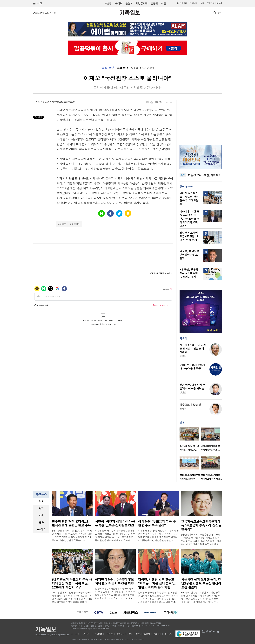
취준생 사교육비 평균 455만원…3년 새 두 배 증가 (189, 236)
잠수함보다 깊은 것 (190, 405)
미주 (203, 3)
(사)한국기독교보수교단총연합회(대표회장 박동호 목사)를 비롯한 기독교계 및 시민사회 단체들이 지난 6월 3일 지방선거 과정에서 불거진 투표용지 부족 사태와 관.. (201, 539)
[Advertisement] (201, 120)
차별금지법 (142, 3)
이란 (163, 3)
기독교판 (183, 3)
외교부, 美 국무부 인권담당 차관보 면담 (189, 255)
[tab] (41, 501)
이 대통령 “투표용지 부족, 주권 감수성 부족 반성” (157, 524)
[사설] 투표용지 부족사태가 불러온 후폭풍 (192, 367)
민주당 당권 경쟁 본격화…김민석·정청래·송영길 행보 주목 (71, 524)
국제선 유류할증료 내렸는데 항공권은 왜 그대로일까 (189, 199)
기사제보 (109, 634)
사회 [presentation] (41, 515)
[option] (190, 440)
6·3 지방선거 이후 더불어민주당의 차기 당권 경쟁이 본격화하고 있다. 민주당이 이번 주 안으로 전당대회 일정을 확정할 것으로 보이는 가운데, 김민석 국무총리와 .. (72, 535)
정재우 (183, 409)
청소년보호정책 (143, 634)
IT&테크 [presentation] (41, 529)
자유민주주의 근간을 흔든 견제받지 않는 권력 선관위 (193, 349)
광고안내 (87, 634)
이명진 (183, 356)
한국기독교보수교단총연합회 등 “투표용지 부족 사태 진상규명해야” (201, 525)
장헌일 (183, 392)
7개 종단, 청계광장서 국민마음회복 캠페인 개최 (189, 273)
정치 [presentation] (41, 501)
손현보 (129, 3)
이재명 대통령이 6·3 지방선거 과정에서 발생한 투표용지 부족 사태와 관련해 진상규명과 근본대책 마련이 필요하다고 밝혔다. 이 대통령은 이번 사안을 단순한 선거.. (158, 535)
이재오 (63, 224)
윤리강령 (168, 634)
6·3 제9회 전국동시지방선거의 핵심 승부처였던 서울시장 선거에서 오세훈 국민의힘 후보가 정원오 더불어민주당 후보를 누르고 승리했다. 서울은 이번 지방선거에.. (201, 597)
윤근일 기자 (48, 102)
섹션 (38, 4)
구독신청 (211, 3)
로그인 (219, 3)
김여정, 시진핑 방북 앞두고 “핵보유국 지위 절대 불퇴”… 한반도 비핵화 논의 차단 (157, 583)
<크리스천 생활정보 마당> (161, 273)
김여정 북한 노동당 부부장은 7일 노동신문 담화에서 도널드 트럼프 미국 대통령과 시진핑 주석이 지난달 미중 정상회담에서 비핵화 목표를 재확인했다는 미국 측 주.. (158, 597)
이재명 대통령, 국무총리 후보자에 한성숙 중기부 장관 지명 (114, 581)
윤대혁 (119, 3)
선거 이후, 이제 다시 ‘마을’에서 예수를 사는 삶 (193, 387)
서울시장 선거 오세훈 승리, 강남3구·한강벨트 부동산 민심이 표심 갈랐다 (201, 583)
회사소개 (75, 634)
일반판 (195, 3)
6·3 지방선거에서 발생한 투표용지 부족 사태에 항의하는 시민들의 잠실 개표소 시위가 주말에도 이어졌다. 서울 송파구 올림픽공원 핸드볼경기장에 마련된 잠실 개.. (72, 597)
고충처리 (157, 634)
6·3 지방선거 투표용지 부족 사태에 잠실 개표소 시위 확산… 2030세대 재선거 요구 (72, 583)
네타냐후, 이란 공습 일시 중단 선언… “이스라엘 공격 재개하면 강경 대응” (189, 219)
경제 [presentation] (41, 508)
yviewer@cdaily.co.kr (65, 102)
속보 (183, 175)
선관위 (154, 3)
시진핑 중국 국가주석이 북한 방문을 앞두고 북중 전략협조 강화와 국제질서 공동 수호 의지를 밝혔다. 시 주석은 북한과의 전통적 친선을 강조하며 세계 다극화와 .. (115, 535)
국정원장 (76, 224)
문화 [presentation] (41, 522)
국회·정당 (108, 68)
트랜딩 (108, 4)
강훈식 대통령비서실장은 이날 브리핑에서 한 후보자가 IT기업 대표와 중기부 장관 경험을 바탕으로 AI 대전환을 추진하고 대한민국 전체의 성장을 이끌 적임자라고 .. (115, 593)
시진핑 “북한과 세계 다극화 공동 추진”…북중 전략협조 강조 (115, 524)
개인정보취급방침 (124, 634)
